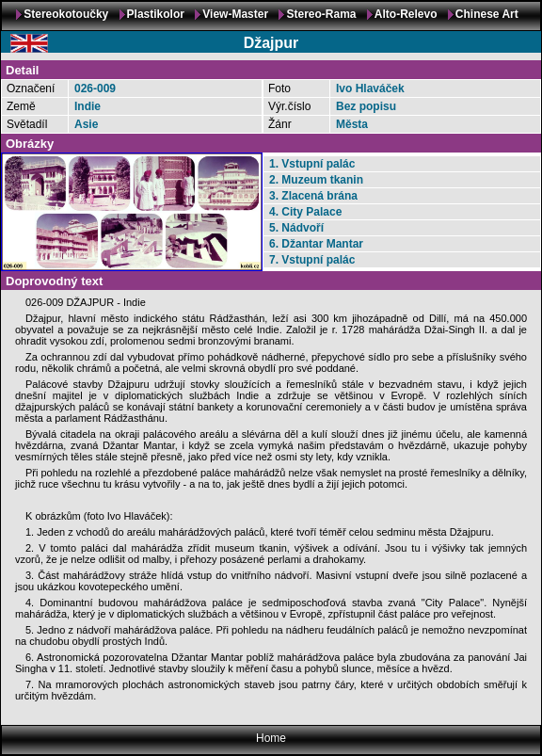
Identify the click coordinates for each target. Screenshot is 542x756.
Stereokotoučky (66, 14)
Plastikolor (156, 14)
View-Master (235, 14)
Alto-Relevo (406, 14)
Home (271, 738)
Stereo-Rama (321, 14)
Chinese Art (487, 14)
